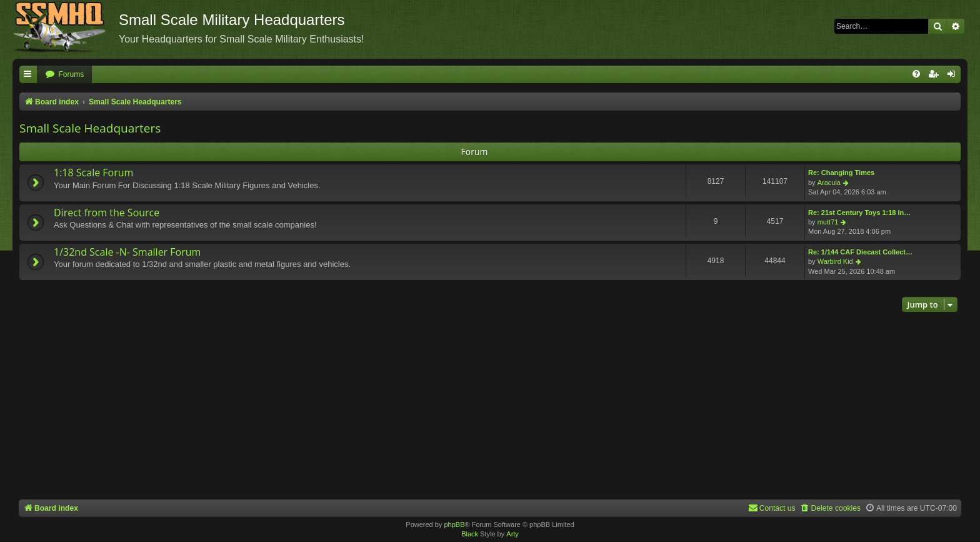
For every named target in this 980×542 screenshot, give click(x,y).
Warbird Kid (835, 261)
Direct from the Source (107, 213)
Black (470, 534)
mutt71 (828, 222)
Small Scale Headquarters (90, 128)
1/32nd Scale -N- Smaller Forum (127, 252)
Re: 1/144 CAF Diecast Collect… (860, 252)
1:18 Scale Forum (93, 173)
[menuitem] (64, 75)
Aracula (829, 183)
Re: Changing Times (841, 173)
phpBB (454, 524)
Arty (512, 534)
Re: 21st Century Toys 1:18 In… (859, 213)
